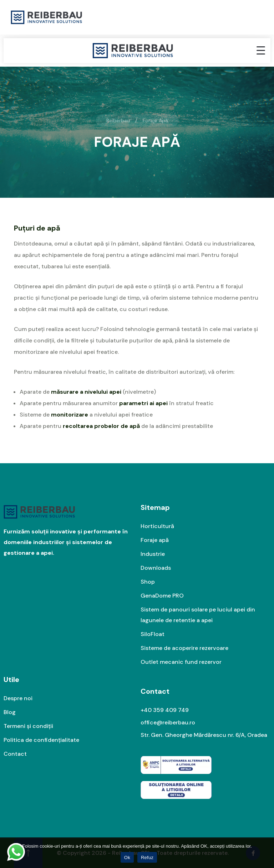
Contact (15, 754)
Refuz (147, 857)
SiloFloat (153, 634)
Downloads (156, 568)
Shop (148, 582)
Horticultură (157, 526)
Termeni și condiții (28, 726)
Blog (10, 712)
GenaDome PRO (162, 596)
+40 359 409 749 (165, 710)
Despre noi (18, 698)
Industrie (153, 554)
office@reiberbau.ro (168, 722)
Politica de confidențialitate (41, 740)
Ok (127, 857)
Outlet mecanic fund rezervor (181, 662)
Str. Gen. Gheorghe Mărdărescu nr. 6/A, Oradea (204, 735)
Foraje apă (155, 540)
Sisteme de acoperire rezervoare (184, 648)
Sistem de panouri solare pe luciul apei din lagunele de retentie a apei (198, 615)
